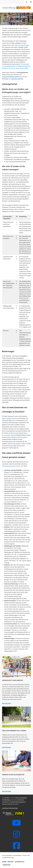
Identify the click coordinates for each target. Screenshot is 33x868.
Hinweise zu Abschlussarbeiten (13, 775)
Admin (4, 862)
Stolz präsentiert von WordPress (12, 855)
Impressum (7, 865)
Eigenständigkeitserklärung (10, 418)
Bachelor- (7, 798)
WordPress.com (9, 857)
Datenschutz (20, 862)
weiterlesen (6, 703)
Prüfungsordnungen (23, 45)
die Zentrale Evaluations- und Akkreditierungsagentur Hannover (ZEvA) (14, 802)
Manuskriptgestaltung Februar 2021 (13, 466)
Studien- (12, 45)
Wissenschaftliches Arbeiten (12, 680)
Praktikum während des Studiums (14, 731)
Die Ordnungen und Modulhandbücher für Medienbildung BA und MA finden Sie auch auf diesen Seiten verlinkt (16, 66)
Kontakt (11, 862)
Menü (31, 2)
